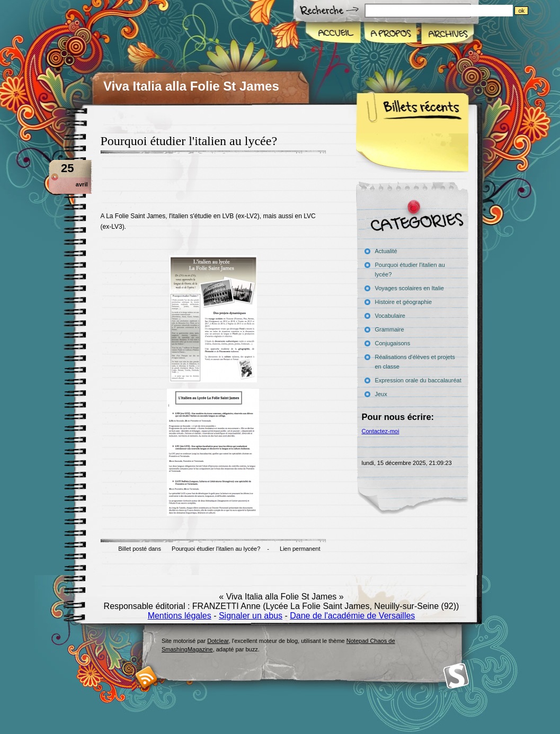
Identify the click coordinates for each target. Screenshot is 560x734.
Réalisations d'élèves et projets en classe (415, 362)
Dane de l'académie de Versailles (352, 616)
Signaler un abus (251, 616)
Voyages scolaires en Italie (410, 288)
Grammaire (390, 329)
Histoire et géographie (404, 302)
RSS (146, 677)
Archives (447, 34)
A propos (390, 34)
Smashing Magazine (456, 676)
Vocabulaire (390, 316)
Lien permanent (300, 549)
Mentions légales (180, 616)
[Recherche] (460, 11)
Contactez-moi (381, 431)
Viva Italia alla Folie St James (191, 86)
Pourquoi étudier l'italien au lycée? (216, 549)
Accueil (334, 34)
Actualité (386, 251)
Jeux (381, 394)
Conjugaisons (393, 343)
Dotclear (218, 641)
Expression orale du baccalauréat (418, 380)
